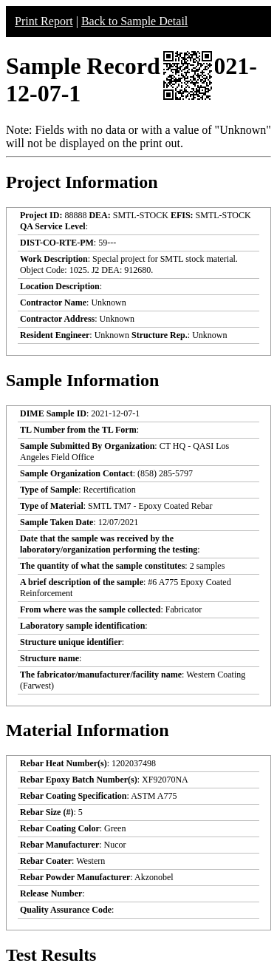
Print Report (44, 21)
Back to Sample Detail (134, 21)
